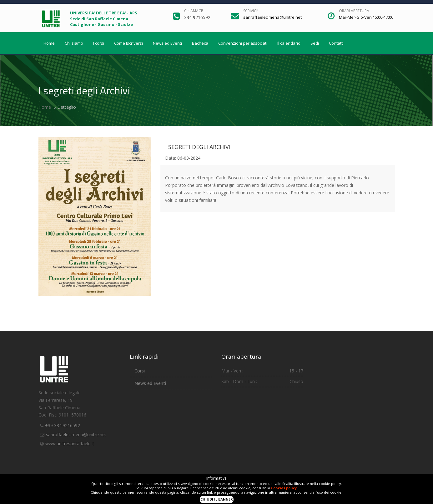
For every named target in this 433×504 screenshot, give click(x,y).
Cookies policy (284, 488)
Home (49, 43)
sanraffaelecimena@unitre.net (76, 434)
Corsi (140, 371)
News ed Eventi (167, 43)
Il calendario (289, 43)
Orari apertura (354, 11)
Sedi (315, 43)
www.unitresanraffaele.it (70, 444)
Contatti (336, 43)
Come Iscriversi (128, 43)
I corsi (99, 43)
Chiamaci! (194, 11)
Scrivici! (251, 11)
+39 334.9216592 (63, 425)
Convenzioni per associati (243, 43)
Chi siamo (74, 43)
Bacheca (200, 43)
